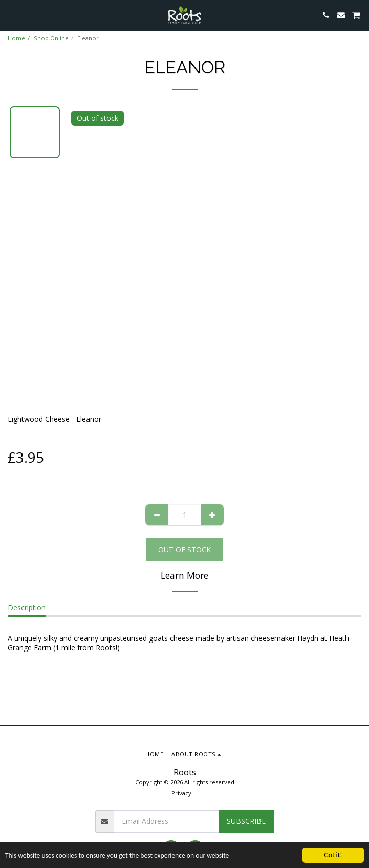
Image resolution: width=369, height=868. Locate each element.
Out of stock (184, 550)
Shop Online (51, 38)
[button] (11, 15)
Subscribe (246, 821)
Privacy (181, 793)
